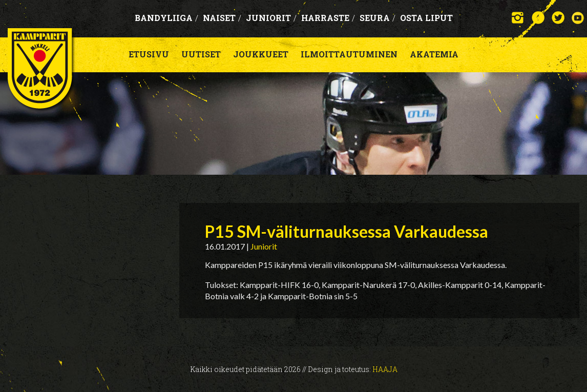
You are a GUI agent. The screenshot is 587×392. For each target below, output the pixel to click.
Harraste (328, 18)
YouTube (578, 18)
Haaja (385, 369)
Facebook (538, 18)
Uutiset (201, 54)
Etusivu (149, 54)
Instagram (518, 18)
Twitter (558, 18)
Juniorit (271, 18)
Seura (378, 18)
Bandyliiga (166, 18)
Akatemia (434, 54)
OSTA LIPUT (426, 18)
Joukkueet (261, 54)
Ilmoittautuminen (349, 54)
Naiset (222, 18)
